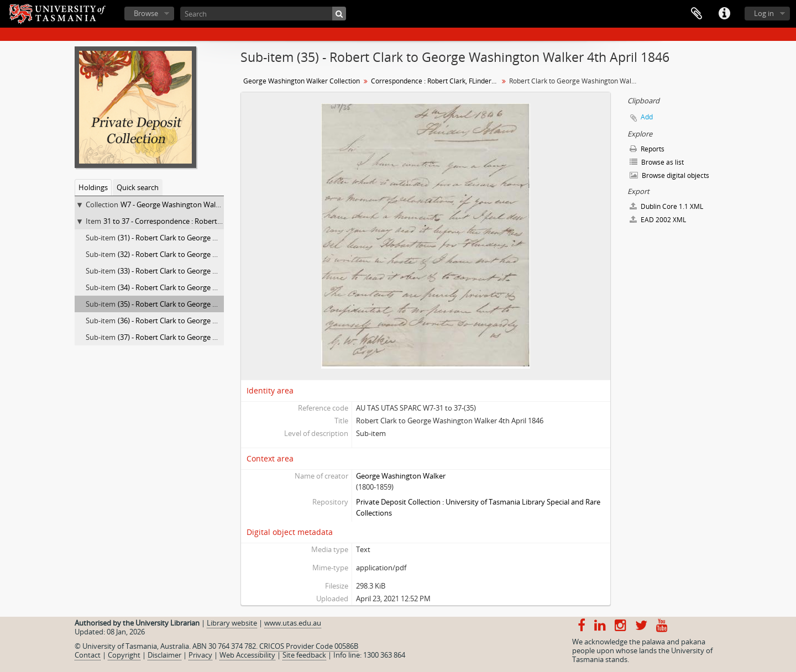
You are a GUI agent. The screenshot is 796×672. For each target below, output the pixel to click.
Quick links (724, 14)
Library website (232, 623)
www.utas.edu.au (293, 623)
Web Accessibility (247, 655)
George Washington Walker (401, 476)
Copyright (124, 655)
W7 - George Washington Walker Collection (190, 204)
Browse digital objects (669, 175)
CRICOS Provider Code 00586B (309, 646)
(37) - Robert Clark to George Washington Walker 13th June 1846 (222, 337)
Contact (88, 655)
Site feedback (304, 655)
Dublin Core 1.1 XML (666, 206)
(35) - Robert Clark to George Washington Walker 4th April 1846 (220, 304)
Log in (764, 13)
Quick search (138, 187)
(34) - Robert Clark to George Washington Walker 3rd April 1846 (220, 287)
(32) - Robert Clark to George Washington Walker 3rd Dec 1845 (219, 254)
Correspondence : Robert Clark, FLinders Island (436, 81)
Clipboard (696, 14)
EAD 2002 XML (658, 220)
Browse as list (657, 162)
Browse (146, 13)
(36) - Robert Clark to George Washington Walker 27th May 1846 (222, 321)
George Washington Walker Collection (302, 81)
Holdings (93, 187)
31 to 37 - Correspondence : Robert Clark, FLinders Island (196, 221)
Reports (647, 149)
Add (647, 117)
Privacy (200, 655)
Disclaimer (164, 655)
